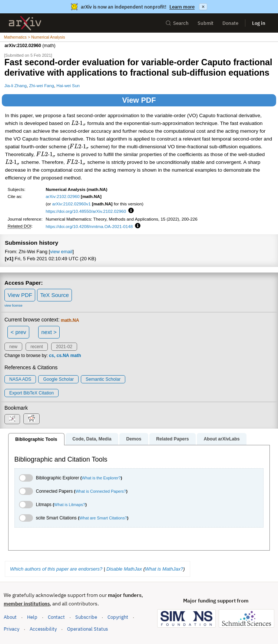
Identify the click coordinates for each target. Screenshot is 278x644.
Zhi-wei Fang (41, 85)
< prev (19, 332)
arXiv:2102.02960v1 (72, 204)
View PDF (139, 100)
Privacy (11, 629)
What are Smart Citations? (103, 518)
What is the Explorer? (101, 478)
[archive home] (25, 23)
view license (14, 306)
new (13, 347)
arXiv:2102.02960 (63, 196)
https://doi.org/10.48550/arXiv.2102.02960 (86, 211)
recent (37, 347)
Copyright (118, 617)
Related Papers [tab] (172, 439)
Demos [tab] (134, 439)
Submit (206, 23)
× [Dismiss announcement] (203, 7)
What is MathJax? (164, 569)
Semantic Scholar (103, 379)
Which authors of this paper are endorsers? (56, 569)
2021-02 (64, 347)
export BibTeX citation (32, 393)
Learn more (182, 7)
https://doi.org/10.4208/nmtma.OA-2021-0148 (89, 226)
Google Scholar (58, 379)
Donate (230, 23)
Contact (56, 617)
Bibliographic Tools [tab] (36, 439)
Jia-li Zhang (16, 85)
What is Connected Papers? (101, 491)
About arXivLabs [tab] (221, 439)
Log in (259, 23)
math (76, 356)
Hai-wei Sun (68, 85)
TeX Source (54, 295)
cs (51, 356)
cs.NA (63, 356)
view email (61, 252)
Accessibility (43, 629)
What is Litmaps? (70, 505)
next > (49, 332)
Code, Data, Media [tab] (92, 439)
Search (177, 23)
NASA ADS (20, 379)
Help (32, 617)
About (10, 617)
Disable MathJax (124, 569)
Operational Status (87, 629)
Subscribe (86, 617)
